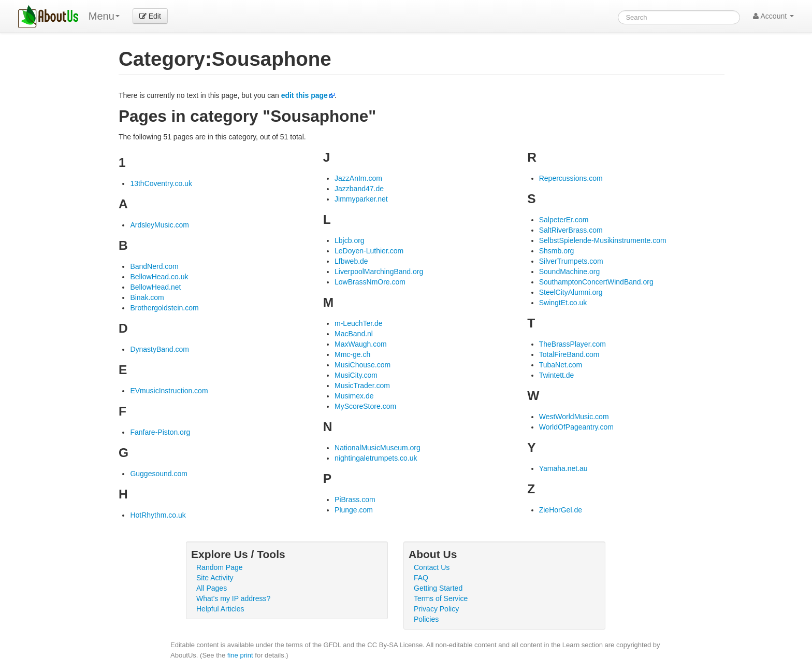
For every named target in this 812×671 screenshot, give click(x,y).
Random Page (220, 567)
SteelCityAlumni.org (571, 292)
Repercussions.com (571, 178)
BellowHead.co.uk (159, 277)
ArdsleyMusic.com (160, 225)
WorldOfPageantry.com (576, 427)
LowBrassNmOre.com (370, 282)
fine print (240, 655)
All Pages (212, 588)
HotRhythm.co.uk (158, 515)
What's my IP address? (233, 598)
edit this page (304, 95)
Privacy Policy (436, 609)
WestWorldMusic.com (574, 417)
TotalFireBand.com (569, 354)
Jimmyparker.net (361, 199)
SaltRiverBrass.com (571, 230)
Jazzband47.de (359, 189)
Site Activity (215, 578)
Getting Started (438, 588)
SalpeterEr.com (564, 220)
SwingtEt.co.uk (563, 303)
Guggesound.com (159, 474)
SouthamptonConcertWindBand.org (596, 282)
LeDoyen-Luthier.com (369, 251)
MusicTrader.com (362, 386)
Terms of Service (441, 598)
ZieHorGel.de (561, 510)
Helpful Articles (220, 609)
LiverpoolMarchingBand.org (379, 272)
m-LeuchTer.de (359, 323)
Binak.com (147, 297)
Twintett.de (557, 375)
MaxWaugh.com (361, 344)
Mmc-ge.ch (352, 354)
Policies (426, 619)
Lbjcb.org (350, 240)
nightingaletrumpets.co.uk (376, 458)
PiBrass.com (355, 499)
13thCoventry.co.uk (161, 183)
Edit (150, 16)
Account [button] (773, 16)
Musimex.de (354, 396)
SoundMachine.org (570, 272)
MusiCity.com (356, 375)
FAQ (421, 578)
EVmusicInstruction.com (169, 391)
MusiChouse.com (363, 365)
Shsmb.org (557, 251)
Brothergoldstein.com (164, 308)
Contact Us (432, 567)
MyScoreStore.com (365, 406)
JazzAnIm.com (358, 178)
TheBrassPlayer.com (572, 344)
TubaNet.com (561, 365)
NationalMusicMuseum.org (378, 448)
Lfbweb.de (351, 261)
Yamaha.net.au (563, 468)
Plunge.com (354, 510)
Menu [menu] (104, 16)
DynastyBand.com (160, 349)
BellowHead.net (155, 287)
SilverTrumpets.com (571, 261)
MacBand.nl (354, 334)
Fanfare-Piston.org (160, 432)
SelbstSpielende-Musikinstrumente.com (603, 240)
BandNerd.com (154, 266)
